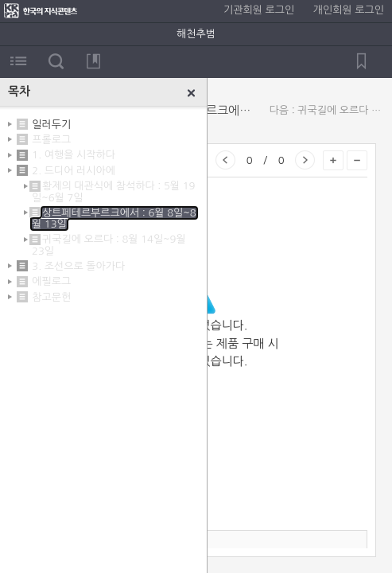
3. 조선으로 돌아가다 (78, 266)
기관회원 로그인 (259, 10)
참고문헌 (51, 297)
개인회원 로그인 (349, 10)
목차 (19, 61)
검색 (56, 61)
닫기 (192, 93)
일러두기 (51, 124)
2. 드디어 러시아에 (74, 171)
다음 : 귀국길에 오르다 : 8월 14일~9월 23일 (327, 110)
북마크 (93, 61)
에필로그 (51, 281)
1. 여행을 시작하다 (74, 155)
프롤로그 (51, 140)
